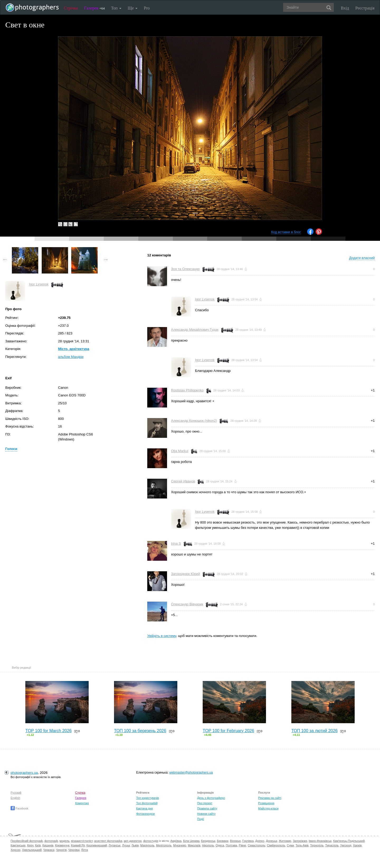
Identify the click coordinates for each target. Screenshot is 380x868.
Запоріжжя (300, 841)
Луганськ (115, 845)
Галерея (94, 8)
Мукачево (180, 845)
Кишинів (48, 845)
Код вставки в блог (286, 232)
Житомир (285, 841)
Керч (30, 845)
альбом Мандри (71, 357)
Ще (133, 8)
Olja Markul (180, 451)
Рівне (243, 845)
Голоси (11, 449)
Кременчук (62, 845)
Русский (16, 793)
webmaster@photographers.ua (191, 773)
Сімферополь (276, 845)
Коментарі (82, 803)
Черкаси (49, 850)
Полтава (232, 845)
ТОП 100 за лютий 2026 (315, 731)
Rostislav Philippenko (187, 390)
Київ (38, 845)
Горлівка (248, 841)
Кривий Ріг (78, 845)
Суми (290, 845)
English (15, 798)
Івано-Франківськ (320, 841)
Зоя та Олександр (185, 269)
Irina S (176, 543)
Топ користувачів (148, 798)
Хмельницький (32, 850)
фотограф (51, 841)
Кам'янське (18, 845)
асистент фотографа (108, 841)
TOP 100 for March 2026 (49, 731)
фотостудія (151, 841)
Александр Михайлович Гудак (195, 330)
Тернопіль (317, 845)
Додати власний (362, 258)
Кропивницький (97, 845)
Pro (147, 8)
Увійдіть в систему (162, 636)
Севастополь (256, 845)
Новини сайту (206, 814)
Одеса (220, 845)
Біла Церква (191, 841)
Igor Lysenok (39, 284)
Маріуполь (147, 845)
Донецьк (271, 841)
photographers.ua (24, 773)
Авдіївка (176, 841)
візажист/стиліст (82, 841)
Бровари (223, 841)
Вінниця (235, 841)
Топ (116, 8)
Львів (135, 845)
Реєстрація (365, 8)
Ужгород (346, 845)
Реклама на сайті (270, 798)
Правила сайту (207, 808)
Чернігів (61, 850)
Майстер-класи (268, 808)
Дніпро (260, 841)
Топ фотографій (147, 803)
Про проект (205, 803)
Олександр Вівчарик (187, 604)
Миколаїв (194, 845)
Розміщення (266, 803)
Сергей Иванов (183, 481)
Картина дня (144, 808)
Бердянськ (208, 841)
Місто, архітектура (74, 349)
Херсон (15, 850)
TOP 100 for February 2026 (228, 731)
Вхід (345, 8)
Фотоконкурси (145, 814)
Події (201, 819)
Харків (357, 845)
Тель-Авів (302, 845)
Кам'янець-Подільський (349, 841)
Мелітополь (164, 845)
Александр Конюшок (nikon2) (194, 421)
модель (65, 841)
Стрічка (71, 8)
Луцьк (126, 845)
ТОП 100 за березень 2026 (140, 731)
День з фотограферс (211, 798)
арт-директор (133, 841)
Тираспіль (332, 845)
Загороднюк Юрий (186, 574)
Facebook (19, 808)
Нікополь (208, 845)
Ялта (85, 850)
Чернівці (74, 850)
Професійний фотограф (27, 841)
